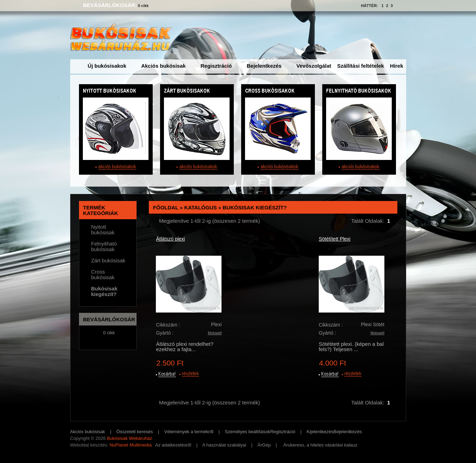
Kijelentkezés (320, 432)
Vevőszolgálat (314, 66)
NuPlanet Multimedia (131, 445)
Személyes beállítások (247, 432)
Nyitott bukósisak (103, 230)
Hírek (397, 66)
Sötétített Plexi (335, 239)
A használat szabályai (224, 445)
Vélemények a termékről (189, 432)
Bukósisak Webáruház (129, 438)
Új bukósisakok (107, 66)
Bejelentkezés (264, 66)
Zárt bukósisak (108, 261)
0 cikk (143, 6)
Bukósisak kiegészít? (255, 207)
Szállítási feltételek (361, 66)
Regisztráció (216, 66)
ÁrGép (264, 445)
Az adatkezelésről (173, 445)
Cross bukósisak (103, 275)
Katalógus (201, 207)
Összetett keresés (135, 432)
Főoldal (166, 207)
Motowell (215, 333)
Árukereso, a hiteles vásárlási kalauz (320, 445)
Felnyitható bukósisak (104, 247)
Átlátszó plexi (170, 239)
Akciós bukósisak (163, 66)
